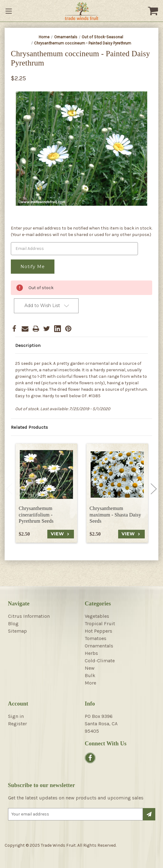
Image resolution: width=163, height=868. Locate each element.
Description (28, 345)
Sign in (16, 716)
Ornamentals (99, 646)
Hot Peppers (99, 631)
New (90, 668)
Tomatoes (96, 638)
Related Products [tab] (29, 427)
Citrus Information (29, 616)
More (90, 683)
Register (17, 724)
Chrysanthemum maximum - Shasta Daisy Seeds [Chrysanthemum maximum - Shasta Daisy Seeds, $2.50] (116, 515)
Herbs (91, 653)
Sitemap (17, 631)
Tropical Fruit (100, 624)
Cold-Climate (100, 661)
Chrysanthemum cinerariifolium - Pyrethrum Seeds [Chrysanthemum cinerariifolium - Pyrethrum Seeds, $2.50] (36, 515)
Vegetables (97, 616)
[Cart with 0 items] (154, 11)
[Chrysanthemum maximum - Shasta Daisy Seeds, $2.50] (117, 474)
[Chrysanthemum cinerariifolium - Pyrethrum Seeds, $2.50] (46, 474)
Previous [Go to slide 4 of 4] (9, 489)
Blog (13, 624)
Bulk (90, 675)
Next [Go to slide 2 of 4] (154, 489)
